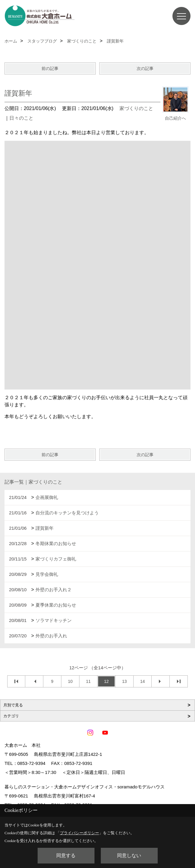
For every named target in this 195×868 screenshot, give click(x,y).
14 (143, 681)
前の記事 (50, 68)
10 (70, 681)
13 (125, 681)
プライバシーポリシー (79, 833)
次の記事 (145, 68)
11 (88, 681)
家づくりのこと (136, 108)
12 (107, 681)
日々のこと (21, 118)
